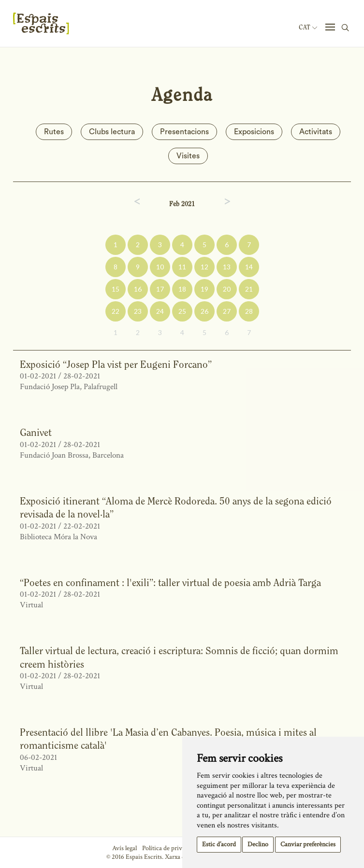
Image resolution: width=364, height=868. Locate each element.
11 (182, 267)
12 (204, 267)
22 (116, 311)
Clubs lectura (112, 132)
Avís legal (124, 848)
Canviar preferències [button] (308, 844)
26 (204, 311)
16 (138, 289)
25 (182, 311)
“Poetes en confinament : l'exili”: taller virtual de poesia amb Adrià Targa (170, 582)
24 (160, 311)
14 (249, 267)
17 (160, 289)
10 (160, 267)
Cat (308, 28)
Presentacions (184, 132)
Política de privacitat (169, 848)
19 (204, 289)
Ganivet (36, 432)
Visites (188, 156)
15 (116, 289)
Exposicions (254, 132)
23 (138, 311)
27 (227, 311)
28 (249, 311)
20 (227, 289)
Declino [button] (258, 844)
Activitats (316, 132)
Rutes (54, 132)
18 (182, 289)
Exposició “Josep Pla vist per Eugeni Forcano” (116, 364)
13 (227, 267)
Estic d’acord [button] (219, 844)
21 (249, 289)
